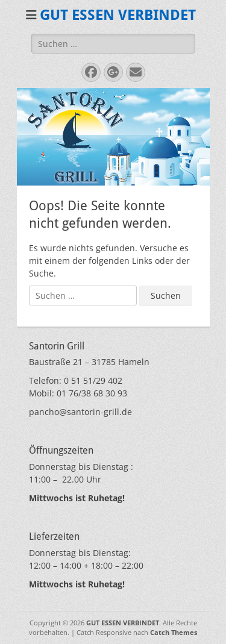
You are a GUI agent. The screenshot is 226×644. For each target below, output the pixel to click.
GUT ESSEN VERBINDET (118, 15)
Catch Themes (174, 632)
